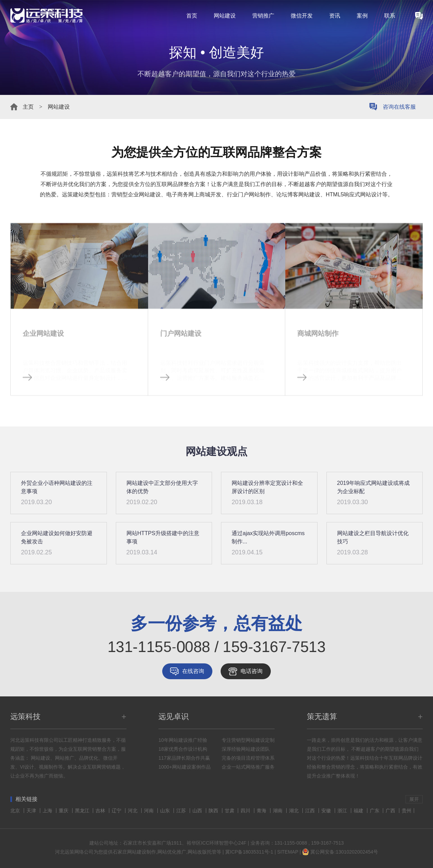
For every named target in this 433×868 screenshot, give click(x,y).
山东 (166, 811)
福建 (359, 811)
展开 (414, 799)
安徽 (327, 811)
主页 (28, 107)
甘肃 (230, 811)
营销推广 (263, 16)
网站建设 (225, 16)
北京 (16, 811)
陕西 (214, 811)
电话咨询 (252, 671)
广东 (375, 811)
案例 (362, 16)
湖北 (295, 811)
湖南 (278, 811)
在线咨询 (193, 671)
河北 (133, 811)
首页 (192, 16)
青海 (262, 811)
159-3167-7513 (327, 843)
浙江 (343, 811)
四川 (246, 811)
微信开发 (302, 16)
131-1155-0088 (291, 843)
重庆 (64, 811)
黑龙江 (83, 811)
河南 (149, 811)
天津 (32, 811)
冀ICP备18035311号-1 (249, 852)
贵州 (407, 811)
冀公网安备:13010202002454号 (344, 852)
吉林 (101, 811)
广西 (391, 811)
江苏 (182, 811)
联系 (390, 16)
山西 (198, 811)
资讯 (335, 16)
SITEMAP (288, 852)
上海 (48, 811)
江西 (311, 811)
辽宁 (117, 811)
